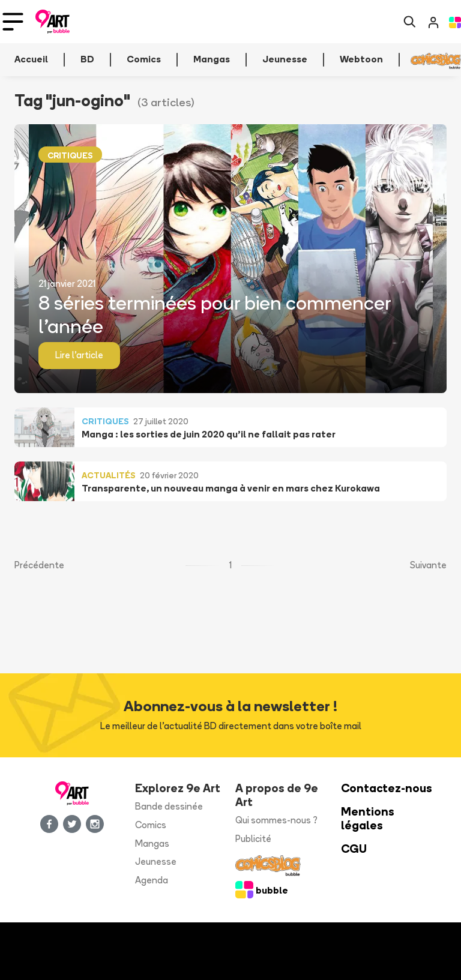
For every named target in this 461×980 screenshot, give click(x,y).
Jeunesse (156, 861)
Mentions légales (368, 819)
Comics (151, 825)
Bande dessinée (169, 806)
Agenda (152, 880)
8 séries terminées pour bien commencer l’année (215, 314)
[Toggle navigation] (13, 22)
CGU (354, 849)
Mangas (152, 843)
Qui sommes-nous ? (276, 820)
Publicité (253, 839)
